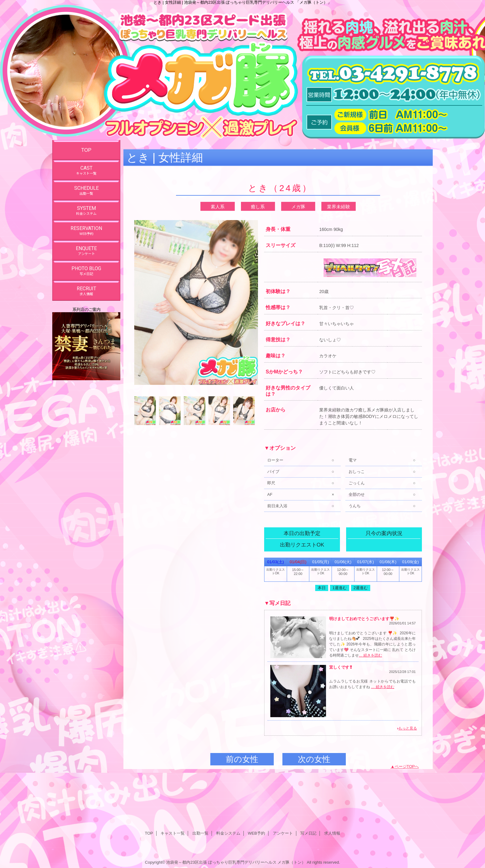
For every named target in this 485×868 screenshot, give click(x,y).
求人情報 (332, 833)
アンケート (283, 833)
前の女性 (242, 759)
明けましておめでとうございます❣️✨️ (364, 619)
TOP (86, 150)
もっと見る (408, 728)
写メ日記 (308, 833)
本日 (322, 588)
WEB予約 (256, 833)
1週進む (340, 588)
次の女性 (314, 759)
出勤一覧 (200, 833)
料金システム (228, 833)
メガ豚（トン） (292, 862)
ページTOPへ (407, 766)
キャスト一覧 (173, 833)
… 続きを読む (370, 655)
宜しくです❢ (341, 667)
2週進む (361, 588)
